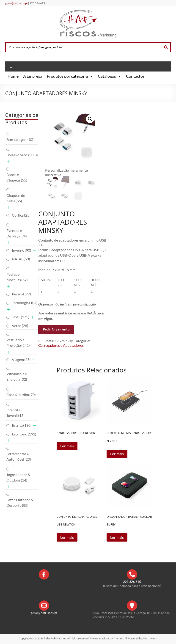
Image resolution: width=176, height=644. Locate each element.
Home (13, 76)
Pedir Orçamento (56, 329)
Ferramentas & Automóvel (19, 456)
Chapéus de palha (16, 198)
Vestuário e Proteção (18, 343)
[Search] (166, 47)
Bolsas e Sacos (22, 155)
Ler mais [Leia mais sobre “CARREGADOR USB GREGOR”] (67, 446)
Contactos (135, 76)
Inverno (22, 250)
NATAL (21, 259)
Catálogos (110, 76)
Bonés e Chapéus (17, 177)
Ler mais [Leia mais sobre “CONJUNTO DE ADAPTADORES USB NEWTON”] (67, 537)
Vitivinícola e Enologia (17, 376)
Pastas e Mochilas (17, 277)
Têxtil (21, 317)
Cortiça (21, 215)
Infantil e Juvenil (15, 413)
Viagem (21, 359)
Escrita (22, 425)
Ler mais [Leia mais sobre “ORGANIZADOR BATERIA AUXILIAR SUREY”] (117, 537)
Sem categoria (20, 139)
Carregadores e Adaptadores (61, 345)
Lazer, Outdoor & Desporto (20, 502)
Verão (20, 326)
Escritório (24, 434)
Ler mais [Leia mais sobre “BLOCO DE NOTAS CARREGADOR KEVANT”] (117, 454)
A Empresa (33, 76)
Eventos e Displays (17, 233)
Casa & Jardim (21, 395)
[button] (91, 76)
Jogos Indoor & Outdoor (18, 477)
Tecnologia (25, 303)
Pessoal (21, 294)
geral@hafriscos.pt (17, 3)
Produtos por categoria (70, 76)
